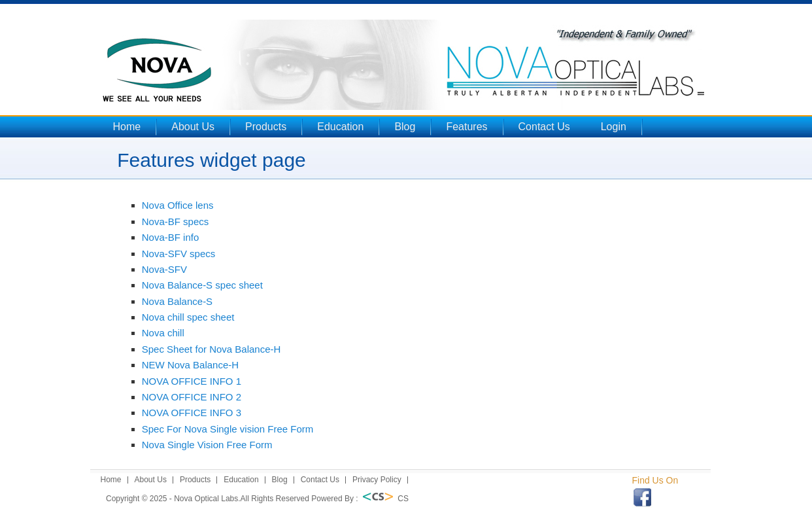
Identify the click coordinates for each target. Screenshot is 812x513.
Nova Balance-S (177, 301)
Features (466, 127)
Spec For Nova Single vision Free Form (228, 429)
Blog (405, 127)
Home (127, 127)
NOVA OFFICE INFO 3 (192, 413)
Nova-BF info (171, 237)
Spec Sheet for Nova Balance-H (211, 349)
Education (340, 127)
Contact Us (544, 127)
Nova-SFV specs (179, 254)
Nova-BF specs (176, 221)
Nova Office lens (178, 205)
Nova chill (163, 333)
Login (614, 127)
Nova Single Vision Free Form (207, 445)
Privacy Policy (377, 480)
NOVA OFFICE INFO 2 (192, 397)
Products (266, 127)
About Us (193, 127)
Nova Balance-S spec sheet (202, 285)
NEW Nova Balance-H (190, 365)
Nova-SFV (164, 269)
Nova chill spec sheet (188, 317)
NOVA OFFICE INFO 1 (192, 381)
